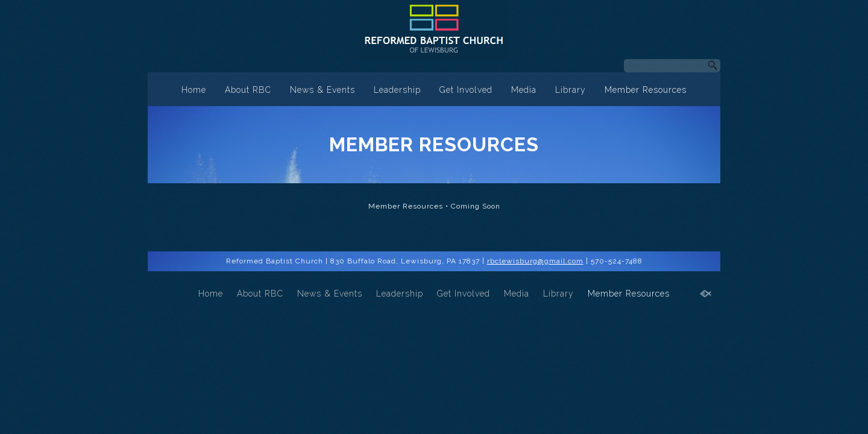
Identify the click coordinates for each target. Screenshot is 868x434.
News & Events (322, 90)
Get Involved (466, 90)
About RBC (248, 90)
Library (571, 90)
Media (524, 90)
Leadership (397, 90)
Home (194, 90)
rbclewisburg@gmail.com (535, 261)
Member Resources (646, 90)
